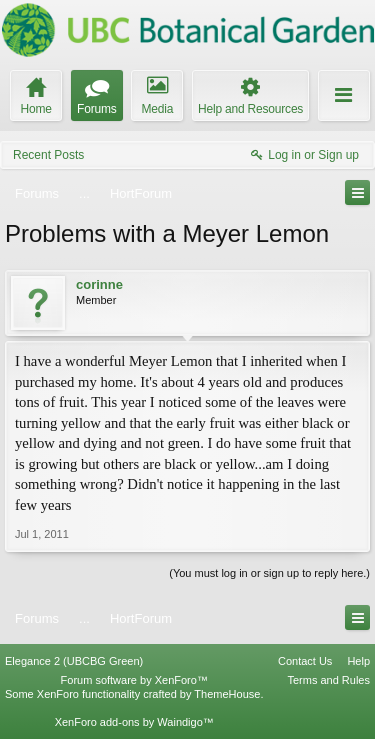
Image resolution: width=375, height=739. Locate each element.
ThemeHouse (227, 694)
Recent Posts (48, 155)
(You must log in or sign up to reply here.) (269, 573)
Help (358, 661)
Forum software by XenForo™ (134, 680)
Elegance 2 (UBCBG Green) (74, 661)
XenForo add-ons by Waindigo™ (134, 722)
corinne (99, 284)
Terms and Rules (328, 680)
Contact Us (305, 661)
